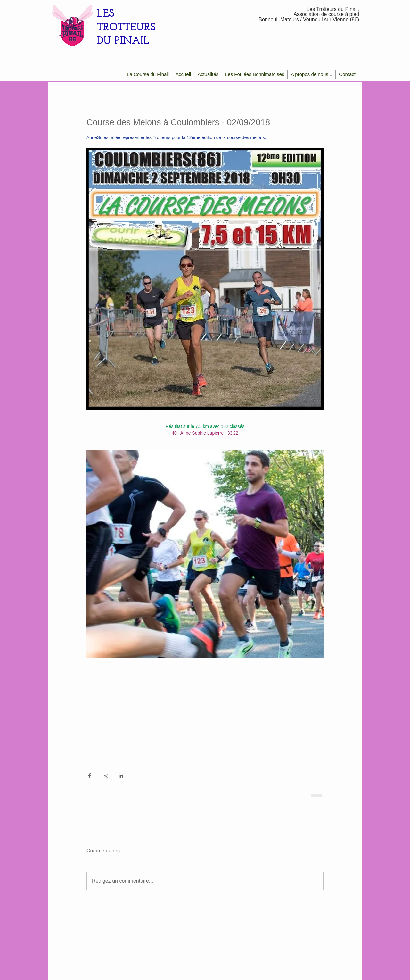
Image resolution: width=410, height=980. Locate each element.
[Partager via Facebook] (90, 776)
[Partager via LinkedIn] (121, 776)
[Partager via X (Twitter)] (105, 776)
